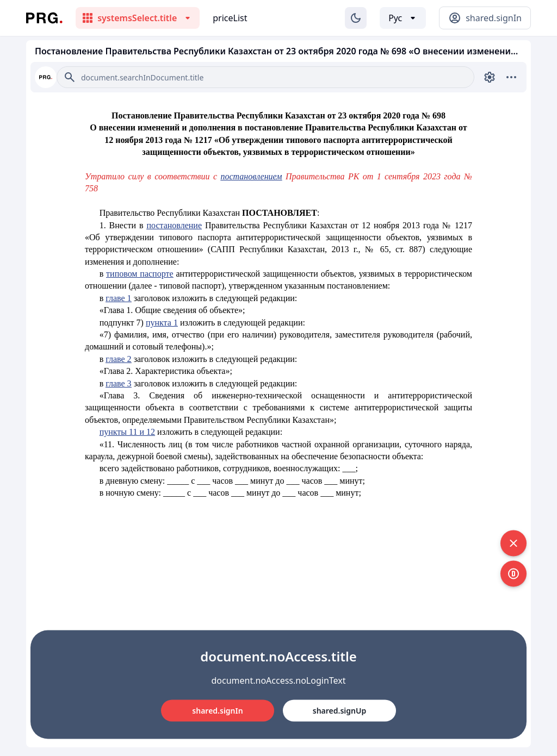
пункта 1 (162, 323)
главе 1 (118, 298)
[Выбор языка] (403, 18)
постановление (174, 225)
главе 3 (118, 383)
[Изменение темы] (356, 18)
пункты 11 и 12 (127, 432)
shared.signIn (217, 710)
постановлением (251, 176)
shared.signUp (339, 710)
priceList (230, 18)
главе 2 (118, 359)
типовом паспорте (140, 274)
